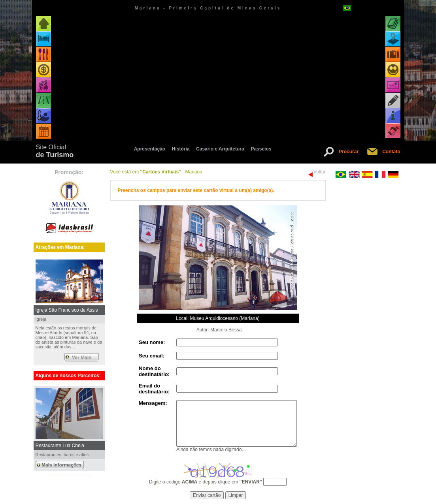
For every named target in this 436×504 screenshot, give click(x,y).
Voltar (320, 172)
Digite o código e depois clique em (206, 482)
